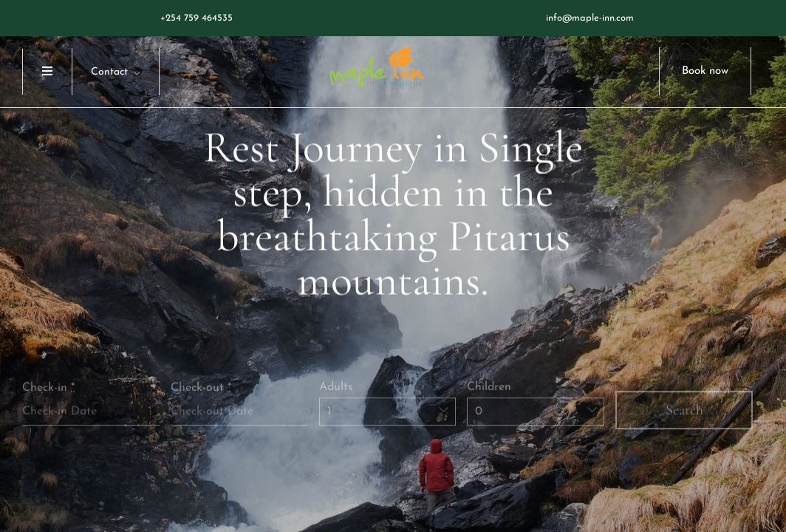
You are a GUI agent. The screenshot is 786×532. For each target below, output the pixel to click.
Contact (109, 72)
